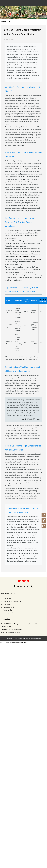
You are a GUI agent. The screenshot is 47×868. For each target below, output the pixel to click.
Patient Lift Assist (22, 257)
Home (4, 21)
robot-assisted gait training (24, 527)
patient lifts (38, 259)
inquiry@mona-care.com (13, 632)
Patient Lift (43, 299)
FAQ (10, 21)
